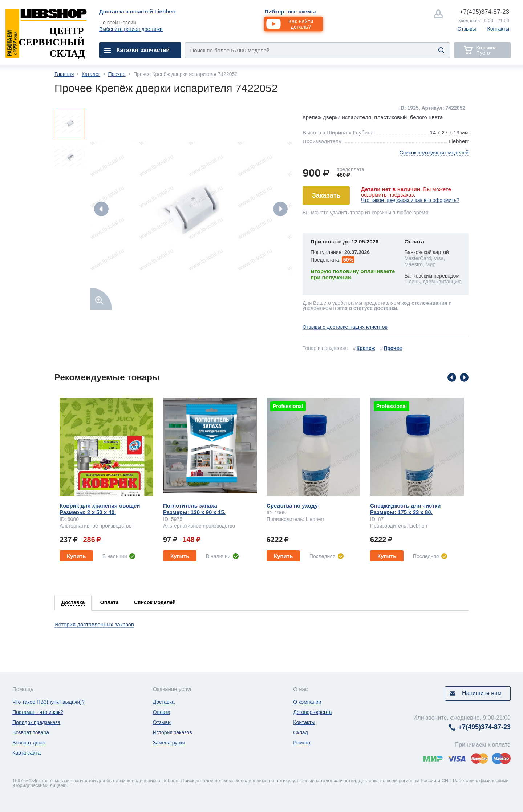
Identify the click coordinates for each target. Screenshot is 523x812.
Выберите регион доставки (131, 29)
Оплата (162, 712)
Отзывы (467, 29)
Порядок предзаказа (37, 722)
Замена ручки (169, 743)
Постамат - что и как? (38, 712)
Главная (64, 74)
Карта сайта (27, 753)
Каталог (91, 74)
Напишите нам (482, 693)
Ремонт (302, 743)
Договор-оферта (312, 712)
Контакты (498, 29)
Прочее (117, 74)
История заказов (173, 732)
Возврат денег (29, 743)
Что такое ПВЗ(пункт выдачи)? (48, 702)
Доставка (164, 702)
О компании (307, 702)
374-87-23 (484, 12)
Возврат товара (31, 732)
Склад (301, 732)
